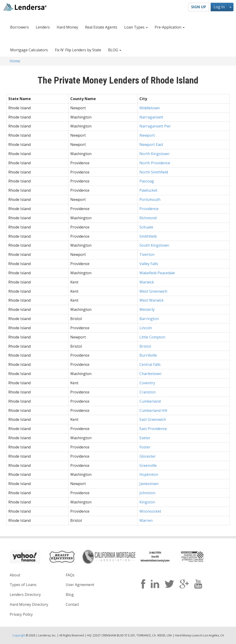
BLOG (115, 50)
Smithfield (148, 236)
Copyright (19, 635)
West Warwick (152, 300)
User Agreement (80, 585)
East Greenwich (153, 419)
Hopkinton (149, 474)
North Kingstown (154, 154)
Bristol (145, 346)
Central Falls (150, 364)
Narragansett (151, 117)
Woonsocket (150, 511)
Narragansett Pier (155, 126)
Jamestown (149, 484)
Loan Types (136, 27)
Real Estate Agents (101, 27)
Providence (149, 209)
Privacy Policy (21, 614)
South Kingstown (154, 245)
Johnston (147, 493)
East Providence (153, 429)
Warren (146, 520)
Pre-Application (170, 27)
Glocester (148, 456)
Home (15, 61)
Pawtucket (148, 190)
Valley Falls (149, 264)
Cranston (147, 392)
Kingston (147, 502)
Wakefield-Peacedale (157, 273)
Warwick (147, 282)
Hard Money (67, 27)
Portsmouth (150, 199)
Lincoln (146, 328)
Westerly (147, 309)
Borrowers (19, 27)
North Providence (155, 163)
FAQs (70, 575)
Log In (219, 7)
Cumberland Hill (153, 410)
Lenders (43, 27)
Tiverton (147, 254)
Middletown (150, 108)
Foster (145, 447)
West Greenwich (153, 291)
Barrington (149, 319)
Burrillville (148, 355)
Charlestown (150, 374)
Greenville (148, 465)
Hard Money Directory (29, 604)
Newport (147, 135)
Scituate (146, 227)
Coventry (147, 383)
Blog (70, 595)
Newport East (151, 144)
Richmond (148, 218)
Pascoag (147, 181)
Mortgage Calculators (29, 50)
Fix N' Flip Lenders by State (78, 50)
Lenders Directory (25, 595)
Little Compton (152, 337)
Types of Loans (23, 585)
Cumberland (150, 401)
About (15, 575)
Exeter (145, 438)
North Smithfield (154, 172)
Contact (72, 604)
